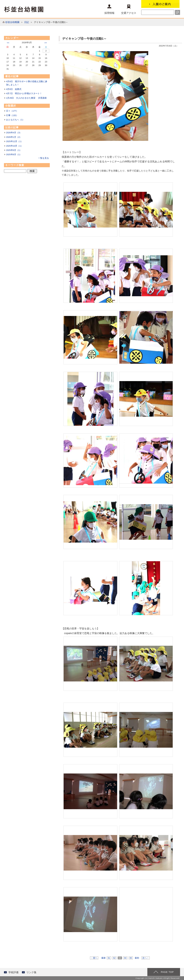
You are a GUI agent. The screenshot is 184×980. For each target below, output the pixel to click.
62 (114, 958)
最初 (137, 958)
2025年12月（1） (14, 141)
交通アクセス (129, 9)
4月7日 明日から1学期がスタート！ (24, 93)
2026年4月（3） (14, 133)
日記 (27, 22)
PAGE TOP (167, 972)
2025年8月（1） (14, 154)
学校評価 (13, 972)
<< (8, 43)
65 (131, 958)
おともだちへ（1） (15, 120)
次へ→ (146, 958)
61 (109, 958)
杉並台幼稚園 (12, 22)
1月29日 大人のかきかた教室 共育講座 (26, 98)
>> (46, 43)
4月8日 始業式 (14, 89)
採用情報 (109, 9)
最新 (103, 958)
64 (125, 958)
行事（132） (12, 115)
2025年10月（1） (14, 146)
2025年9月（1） (14, 150)
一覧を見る (43, 158)
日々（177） (12, 111)
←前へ (94, 958)
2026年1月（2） (14, 137)
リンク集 (31, 972)
